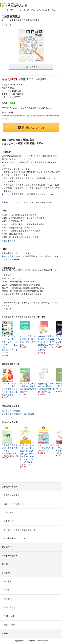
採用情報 (8, 599)
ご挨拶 (7, 590)
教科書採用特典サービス (15, 538)
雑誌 (54, 10)
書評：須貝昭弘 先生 (11, 256)
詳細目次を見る (9, 241)
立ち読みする (29, 67)
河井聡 (5, 25)
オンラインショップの (20, 530)
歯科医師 (6, 411)
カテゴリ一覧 (12, 10)
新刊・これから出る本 (40, 10)
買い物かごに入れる (31, 127)
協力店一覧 (9, 521)
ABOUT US (9, 616)
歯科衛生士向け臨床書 (24, 414)
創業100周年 (9, 625)
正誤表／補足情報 (12, 495)
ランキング (24, 10)
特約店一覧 (9, 513)
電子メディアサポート (14, 504)
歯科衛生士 (7, 414)
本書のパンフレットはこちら (15, 202)
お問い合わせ (10, 607)
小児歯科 (16, 411)
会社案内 (8, 582)
